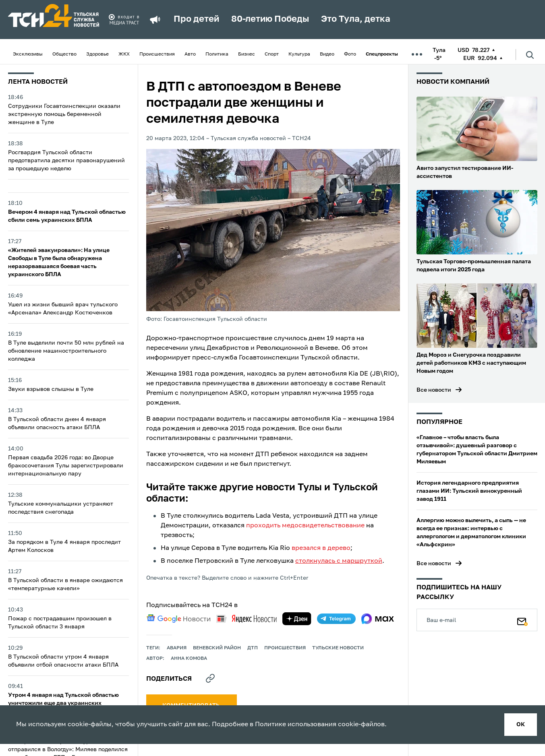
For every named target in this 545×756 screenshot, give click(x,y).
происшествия (285, 648)
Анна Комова (189, 659)
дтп (253, 648)
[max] (378, 619)
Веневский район (217, 648)
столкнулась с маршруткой (339, 561)
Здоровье (97, 54)
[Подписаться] (522, 620)
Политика (217, 54)
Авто (190, 54)
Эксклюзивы (28, 54)
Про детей (196, 19)
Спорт (272, 54)
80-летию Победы (270, 19)
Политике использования (296, 725)
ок (521, 725)
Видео (327, 54)
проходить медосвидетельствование (305, 526)
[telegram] (336, 619)
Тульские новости (338, 648)
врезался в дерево (321, 548)
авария (177, 648)
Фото (350, 54)
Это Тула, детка (356, 19)
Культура (299, 54)
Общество (64, 54)
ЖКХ (124, 54)
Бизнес (247, 54)
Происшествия (157, 54)
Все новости (434, 390)
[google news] (178, 619)
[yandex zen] (297, 619)
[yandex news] (247, 619)
